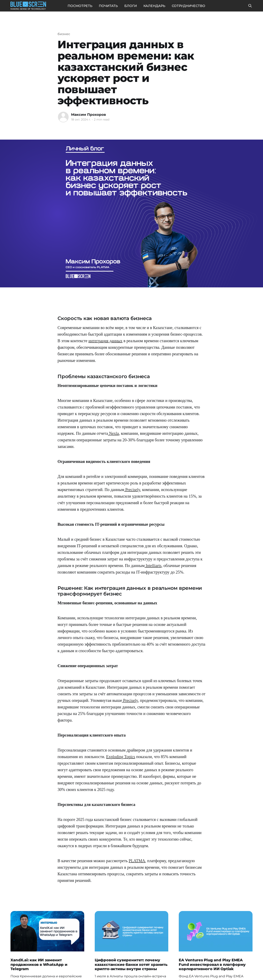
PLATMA (137, 861)
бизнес (64, 34)
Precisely (132, 490)
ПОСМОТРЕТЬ (80, 6)
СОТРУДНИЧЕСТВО (189, 6)
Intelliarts (153, 566)
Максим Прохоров (89, 115)
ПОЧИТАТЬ (108, 6)
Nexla (114, 433)
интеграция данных (105, 341)
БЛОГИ (131, 6)
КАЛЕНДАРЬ (154, 6)
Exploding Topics (121, 757)
